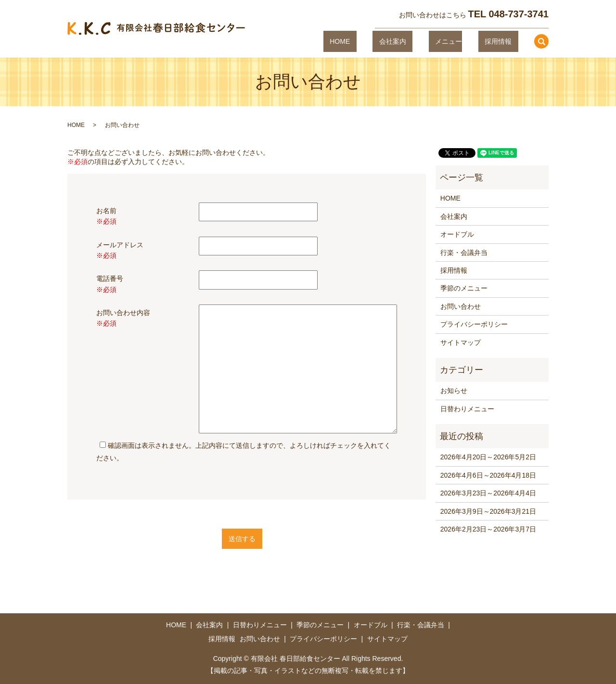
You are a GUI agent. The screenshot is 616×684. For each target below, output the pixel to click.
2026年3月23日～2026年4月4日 (488, 493)
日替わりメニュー (467, 409)
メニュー (462, 41)
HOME (379, 41)
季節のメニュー (464, 288)
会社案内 (418, 41)
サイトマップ (461, 342)
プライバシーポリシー (474, 324)
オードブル (457, 234)
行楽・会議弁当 (464, 253)
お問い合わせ (461, 306)
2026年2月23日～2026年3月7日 (488, 529)
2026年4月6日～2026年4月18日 (488, 475)
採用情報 (504, 41)
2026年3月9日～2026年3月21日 (488, 511)
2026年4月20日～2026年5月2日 (488, 457)
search (541, 41)
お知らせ (454, 391)
